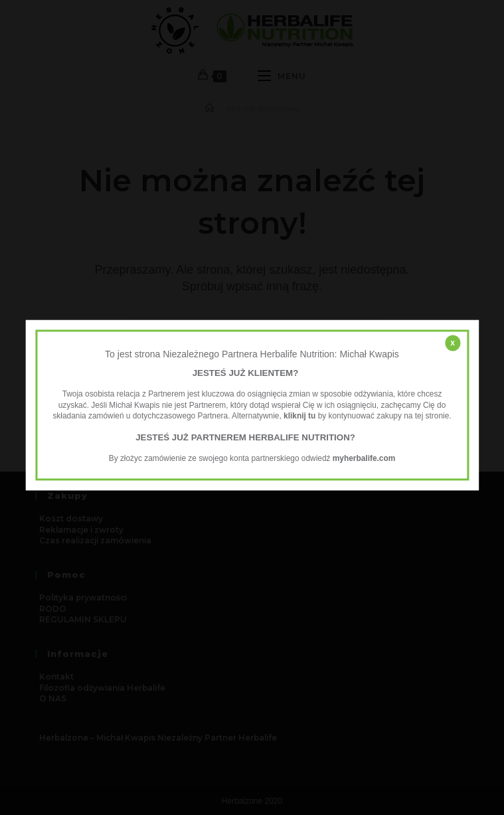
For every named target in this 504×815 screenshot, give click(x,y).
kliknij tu (299, 416)
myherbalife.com (364, 458)
